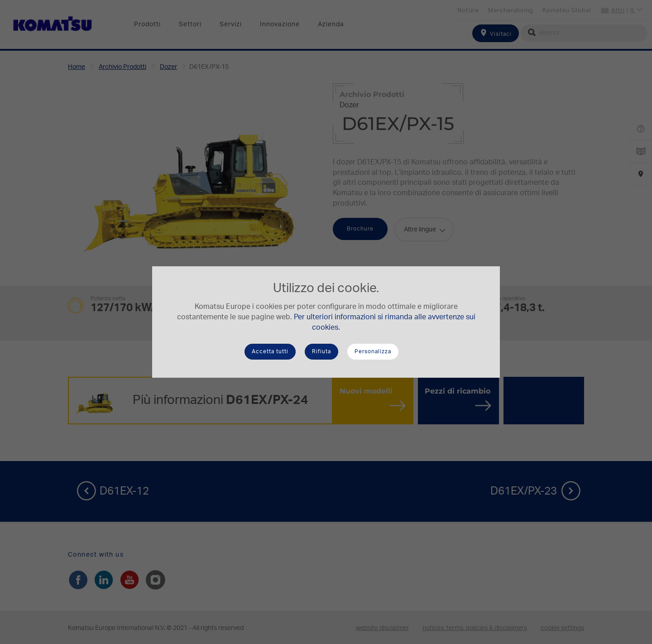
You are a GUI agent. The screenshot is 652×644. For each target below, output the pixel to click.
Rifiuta (321, 351)
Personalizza (373, 351)
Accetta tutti (270, 351)
